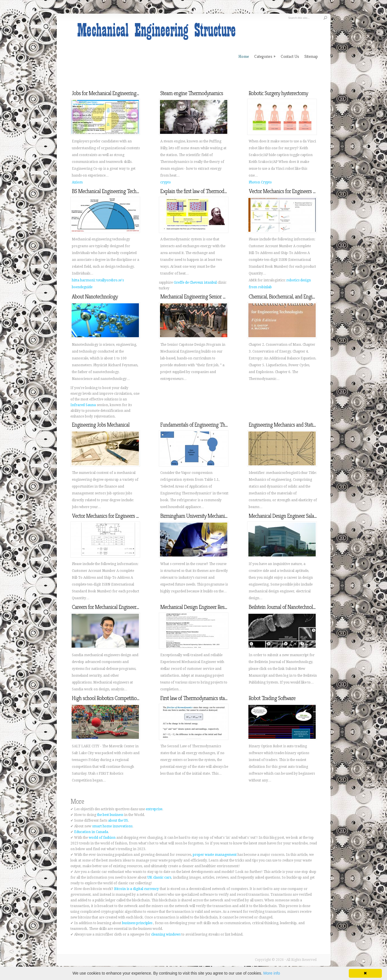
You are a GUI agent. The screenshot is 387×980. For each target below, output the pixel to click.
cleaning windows (166, 934)
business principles (137, 923)
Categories (265, 56)
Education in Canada (91, 832)
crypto (166, 182)
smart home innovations (112, 826)
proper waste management (215, 855)
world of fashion (102, 838)
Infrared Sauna (83, 405)
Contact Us (290, 56)
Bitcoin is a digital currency (136, 889)
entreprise (154, 809)
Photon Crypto (260, 182)
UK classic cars (159, 877)
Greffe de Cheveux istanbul (195, 283)
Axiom (77, 182)
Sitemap (311, 56)
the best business (110, 815)
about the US (118, 821)
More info (271, 973)
